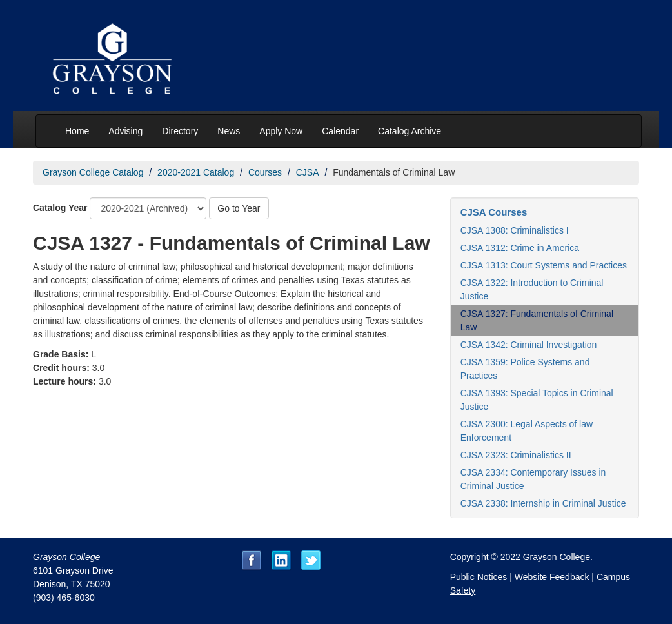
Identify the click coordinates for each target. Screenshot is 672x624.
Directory (180, 131)
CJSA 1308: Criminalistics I (515, 230)
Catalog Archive (410, 131)
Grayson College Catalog (93, 172)
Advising (125, 131)
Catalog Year (60, 208)
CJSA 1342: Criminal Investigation (529, 345)
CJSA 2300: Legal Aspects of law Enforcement (527, 431)
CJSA (308, 172)
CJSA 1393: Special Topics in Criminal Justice (537, 400)
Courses (265, 172)
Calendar (340, 131)
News (229, 131)
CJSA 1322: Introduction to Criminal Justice (532, 289)
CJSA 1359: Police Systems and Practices (525, 369)
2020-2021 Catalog (196, 172)
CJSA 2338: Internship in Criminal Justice (543, 503)
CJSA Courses (494, 212)
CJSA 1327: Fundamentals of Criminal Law (537, 320)
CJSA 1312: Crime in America (520, 248)
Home (77, 131)
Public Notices (479, 577)
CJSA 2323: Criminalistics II (516, 455)
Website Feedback (552, 577)
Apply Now (281, 131)
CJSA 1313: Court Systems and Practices (544, 265)
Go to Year (239, 208)
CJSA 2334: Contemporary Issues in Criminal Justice (533, 479)
